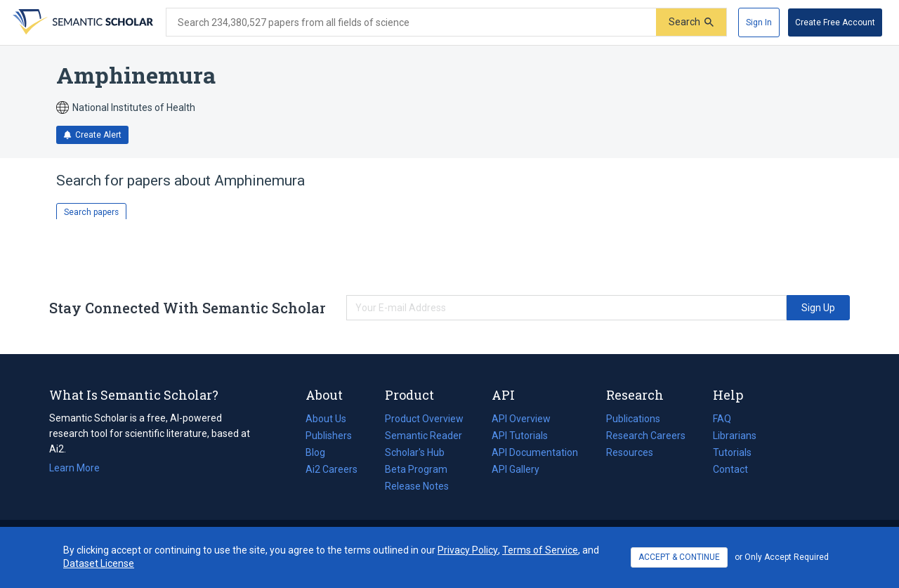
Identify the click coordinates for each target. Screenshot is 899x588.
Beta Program (416, 469)
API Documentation (535, 452)
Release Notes (417, 486)
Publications (633, 419)
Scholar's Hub (415, 452)
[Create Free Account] (835, 22)
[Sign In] (759, 22)
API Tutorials (520, 436)
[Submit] (691, 22)
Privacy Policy (468, 550)
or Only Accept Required (782, 557)
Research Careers (646, 436)
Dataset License (99, 563)
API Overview (521, 419)
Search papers (91, 212)
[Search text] (411, 22)
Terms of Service (540, 550)
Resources (630, 452)
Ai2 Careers (332, 469)
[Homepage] (81, 22)
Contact (730, 469)
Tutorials (732, 452)
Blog (321, 452)
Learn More (74, 468)
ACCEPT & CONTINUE (679, 557)
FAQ (722, 419)
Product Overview (424, 419)
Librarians (735, 436)
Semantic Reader (424, 436)
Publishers (329, 436)
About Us (326, 419)
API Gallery (516, 469)
